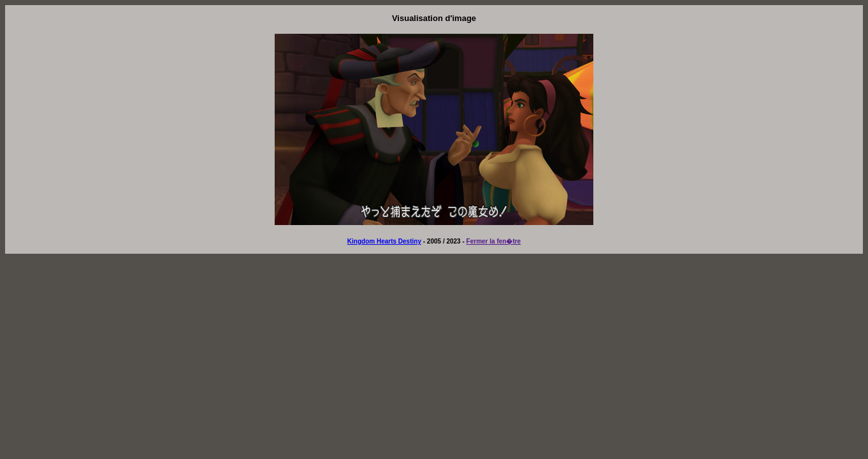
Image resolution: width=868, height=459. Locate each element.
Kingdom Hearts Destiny (384, 241)
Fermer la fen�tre (494, 241)
